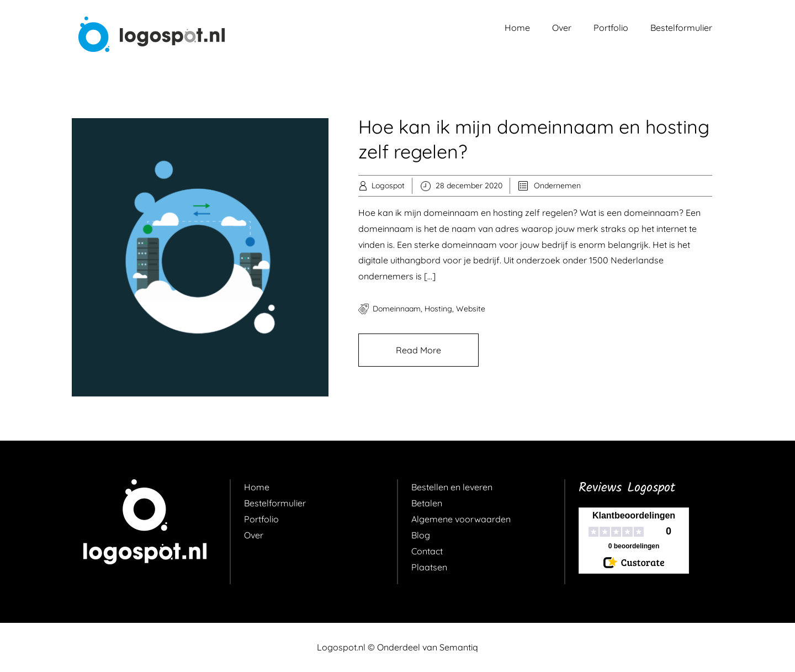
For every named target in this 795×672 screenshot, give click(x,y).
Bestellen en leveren (452, 487)
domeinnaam (397, 309)
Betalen (427, 503)
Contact (427, 551)
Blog (421, 535)
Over (562, 28)
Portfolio (611, 28)
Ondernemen (557, 186)
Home (517, 28)
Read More (418, 350)
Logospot (388, 186)
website (471, 309)
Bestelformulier (681, 28)
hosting (438, 309)
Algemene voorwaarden (461, 519)
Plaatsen (429, 567)
